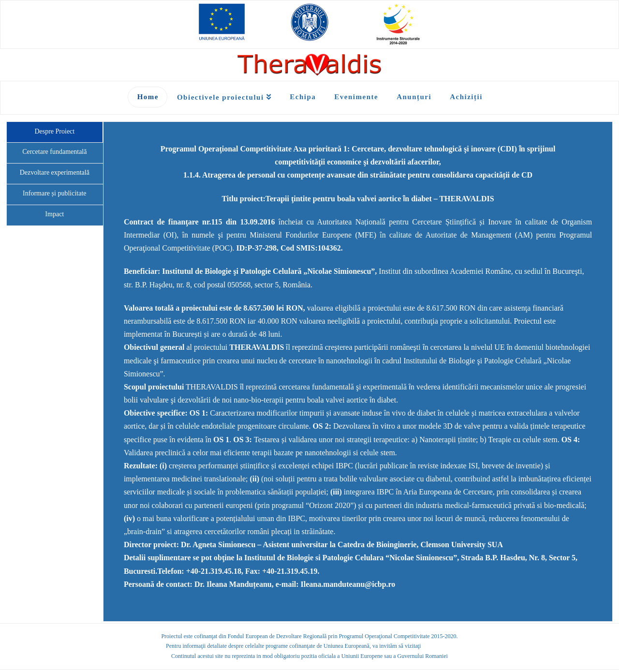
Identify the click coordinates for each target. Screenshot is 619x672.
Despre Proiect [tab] (54, 131)
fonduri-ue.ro (438, 646)
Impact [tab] (54, 214)
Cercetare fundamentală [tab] (54, 152)
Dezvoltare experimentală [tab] (55, 172)
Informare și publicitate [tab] (54, 193)
